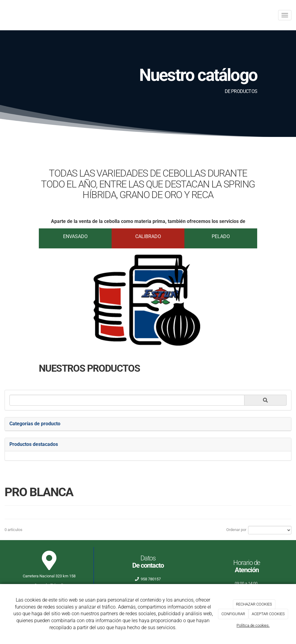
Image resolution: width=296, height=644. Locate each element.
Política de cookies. (253, 625)
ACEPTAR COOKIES (268, 614)
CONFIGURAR (233, 614)
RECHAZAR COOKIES (254, 604)
